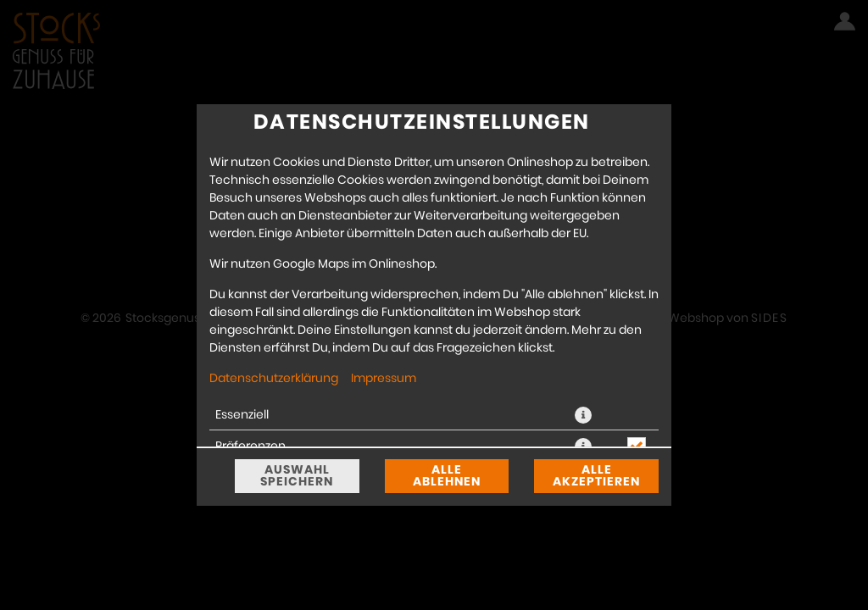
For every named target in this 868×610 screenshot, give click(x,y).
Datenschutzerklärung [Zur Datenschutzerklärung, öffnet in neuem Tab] (274, 379)
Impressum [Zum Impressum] (384, 379)
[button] (583, 415)
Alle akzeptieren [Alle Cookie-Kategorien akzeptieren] (596, 476)
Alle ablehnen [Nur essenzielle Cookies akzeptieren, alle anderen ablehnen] (447, 476)
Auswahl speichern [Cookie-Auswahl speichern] (297, 476)
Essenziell (242, 415)
